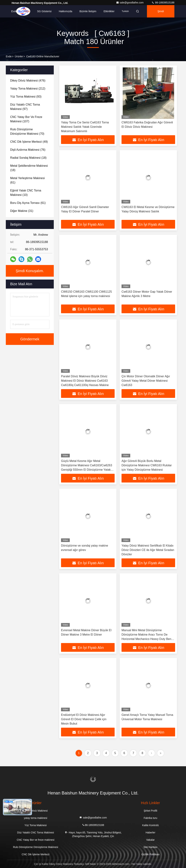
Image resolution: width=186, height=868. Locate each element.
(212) (28, 89)
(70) (27, 132)
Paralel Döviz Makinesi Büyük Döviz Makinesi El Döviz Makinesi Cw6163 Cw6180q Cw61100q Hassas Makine (85, 381)
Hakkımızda (66, 11)
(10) (26, 193)
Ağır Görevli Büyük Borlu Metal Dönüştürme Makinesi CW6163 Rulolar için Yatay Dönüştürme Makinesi (147, 465)
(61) (27, 180)
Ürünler (19, 56)
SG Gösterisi (44, 11)
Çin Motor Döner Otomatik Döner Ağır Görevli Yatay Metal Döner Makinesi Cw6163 (146, 381)
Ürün (27, 11)
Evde (14, 11)
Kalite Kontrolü (150, 825)
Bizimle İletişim (88, 11)
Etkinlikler (109, 11)
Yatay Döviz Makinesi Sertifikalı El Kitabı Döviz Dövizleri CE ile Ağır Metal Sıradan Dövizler (148, 550)
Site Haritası (150, 847)
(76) (28, 150)
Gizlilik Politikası (150, 854)
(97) (25, 107)
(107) (26, 119)
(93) (26, 97)
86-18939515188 (163, 3)
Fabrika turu (150, 818)
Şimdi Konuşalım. (162, 14)
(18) (28, 158)
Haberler (150, 833)
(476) (28, 81)
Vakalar (150, 840)
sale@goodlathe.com (130, 3)
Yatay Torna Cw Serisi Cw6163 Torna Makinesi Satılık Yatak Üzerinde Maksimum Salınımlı (85, 127)
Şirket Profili (150, 811)
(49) (29, 142)
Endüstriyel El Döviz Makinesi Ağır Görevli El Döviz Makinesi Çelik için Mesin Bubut (84, 719)
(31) (22, 211)
